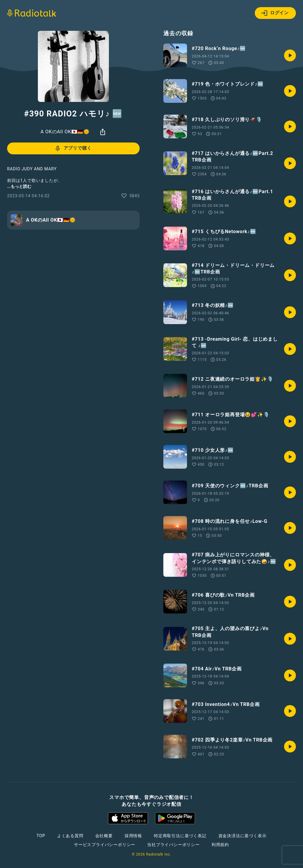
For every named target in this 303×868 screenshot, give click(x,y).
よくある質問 (70, 836)
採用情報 (133, 836)
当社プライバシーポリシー (173, 845)
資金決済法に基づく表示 (242, 836)
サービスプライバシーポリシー (105, 845)
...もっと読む (19, 186)
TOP (41, 836)
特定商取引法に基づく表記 (180, 836)
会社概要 (104, 836)
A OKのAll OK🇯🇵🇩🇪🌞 (65, 132)
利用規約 (220, 845)
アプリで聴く (73, 148)
